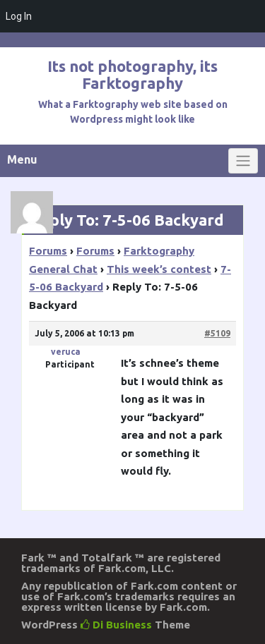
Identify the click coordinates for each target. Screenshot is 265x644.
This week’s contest (159, 269)
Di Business (116, 625)
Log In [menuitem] (19, 16)
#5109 (217, 333)
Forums (48, 251)
